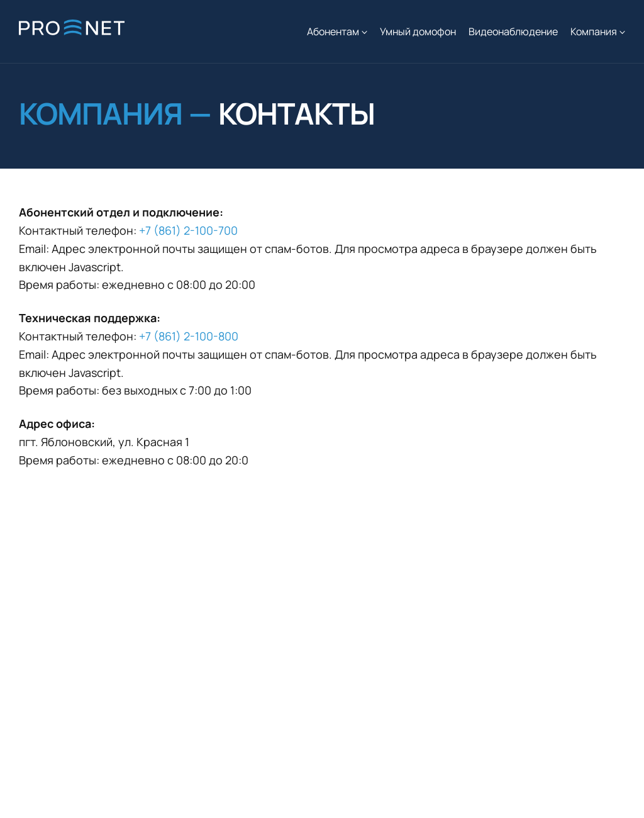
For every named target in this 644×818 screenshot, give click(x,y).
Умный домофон (418, 31)
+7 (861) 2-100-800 (189, 336)
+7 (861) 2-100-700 (188, 230)
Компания (594, 31)
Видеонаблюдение (513, 31)
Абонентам (333, 31)
